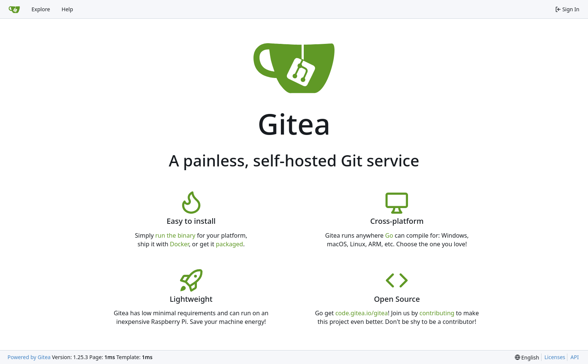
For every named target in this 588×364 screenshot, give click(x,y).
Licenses (555, 357)
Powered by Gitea (29, 357)
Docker (179, 244)
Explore (41, 9)
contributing (437, 313)
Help (67, 9)
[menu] (527, 357)
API (574, 357)
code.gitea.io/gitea (361, 313)
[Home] (14, 9)
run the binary (175, 235)
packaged (229, 244)
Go (389, 235)
